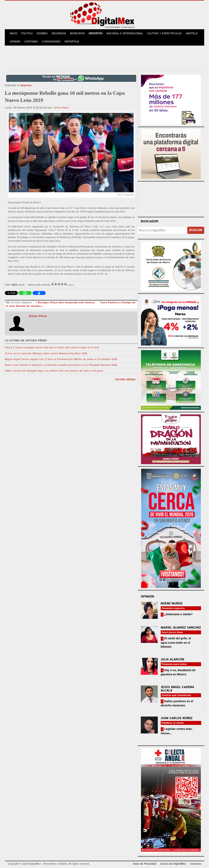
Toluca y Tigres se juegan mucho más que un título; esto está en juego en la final (52, 348)
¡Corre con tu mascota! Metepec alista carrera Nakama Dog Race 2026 (46, 354)
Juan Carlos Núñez (177, 718)
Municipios (77, 34)
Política (27, 34)
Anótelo (192, 34)
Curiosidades (51, 42)
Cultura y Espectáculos (164, 34)
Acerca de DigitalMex (173, 864)
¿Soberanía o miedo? (178, 614)
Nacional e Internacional (125, 34)
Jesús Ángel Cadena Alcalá (177, 689)
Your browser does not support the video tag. (171, 198)
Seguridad (59, 34)
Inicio (14, 34)
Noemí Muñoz (172, 604)
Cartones (31, 42)
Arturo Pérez (61, 108)
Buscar (196, 230)
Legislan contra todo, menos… (177, 731)
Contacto (196, 864)
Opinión (15, 42)
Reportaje (72, 42)
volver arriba (125, 380)
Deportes (96, 34)
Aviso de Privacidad (145, 864)
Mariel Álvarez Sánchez (181, 628)
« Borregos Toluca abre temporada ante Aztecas (66, 303)
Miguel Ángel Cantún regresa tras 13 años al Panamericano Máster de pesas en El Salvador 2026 (61, 359)
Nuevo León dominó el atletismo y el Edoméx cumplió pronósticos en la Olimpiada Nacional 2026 (61, 365)
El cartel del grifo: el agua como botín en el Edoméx (176, 642)
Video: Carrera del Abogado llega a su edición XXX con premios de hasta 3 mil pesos (54, 371)
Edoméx (42, 34)
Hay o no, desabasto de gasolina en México (178, 672)
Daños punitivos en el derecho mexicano (177, 703)
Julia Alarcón (173, 660)
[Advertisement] (104, 58)
